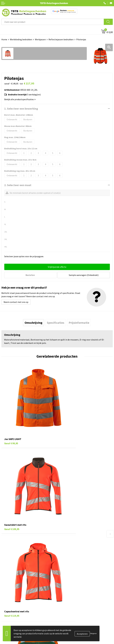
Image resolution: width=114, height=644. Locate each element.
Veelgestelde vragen (68, 539)
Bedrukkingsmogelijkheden (71, 552)
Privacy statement (67, 599)
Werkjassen (40, 39)
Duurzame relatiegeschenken (15, 591)
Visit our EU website (68, 612)
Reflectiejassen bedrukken (61, 39)
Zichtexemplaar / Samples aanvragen (76, 564)
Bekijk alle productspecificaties (20, 99)
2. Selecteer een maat (18, 185)
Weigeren (93, 633)
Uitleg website (65, 547)
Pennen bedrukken (10, 582)
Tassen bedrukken (10, 586)
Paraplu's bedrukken (11, 607)
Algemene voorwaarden (70, 607)
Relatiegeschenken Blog (70, 591)
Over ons (62, 582)
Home (4, 39)
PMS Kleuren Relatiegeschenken (74, 556)
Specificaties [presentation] (56, 322)
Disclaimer (63, 603)
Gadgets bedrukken (11, 595)
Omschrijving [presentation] (34, 322)
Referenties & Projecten (70, 595)
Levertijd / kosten (67, 543)
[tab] (34, 322)
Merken (5, 612)
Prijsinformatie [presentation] (79, 322)
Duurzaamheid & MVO (68, 568)
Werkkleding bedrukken (21, 39)
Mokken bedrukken (10, 599)
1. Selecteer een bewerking (21, 109)
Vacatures (63, 586)
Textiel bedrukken (10, 603)
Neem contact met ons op (16, 302)
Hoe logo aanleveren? (69, 560)
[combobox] (53, 22)
